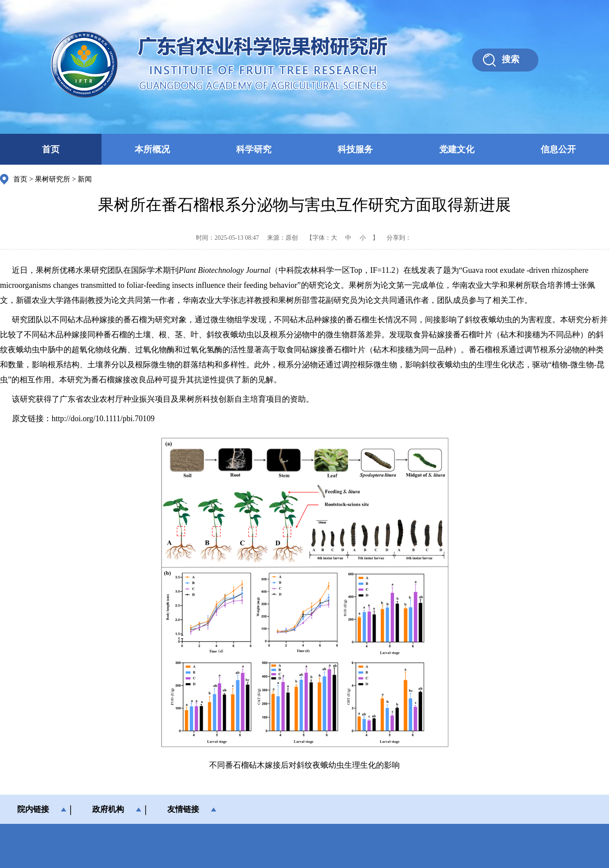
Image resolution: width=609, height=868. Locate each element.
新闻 (85, 179)
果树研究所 (53, 179)
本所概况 (152, 149)
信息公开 (558, 149)
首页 (51, 149)
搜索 (511, 59)
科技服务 (355, 149)
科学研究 (254, 149)
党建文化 (457, 149)
